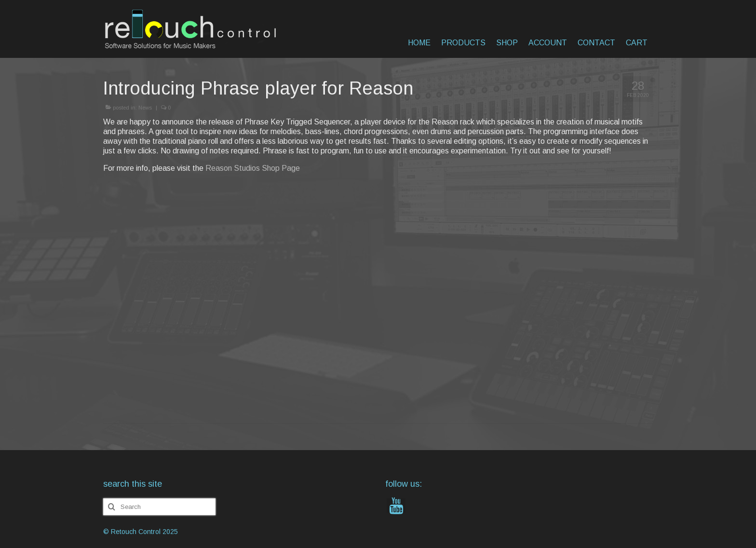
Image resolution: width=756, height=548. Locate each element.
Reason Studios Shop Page (253, 168)
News (145, 108)
